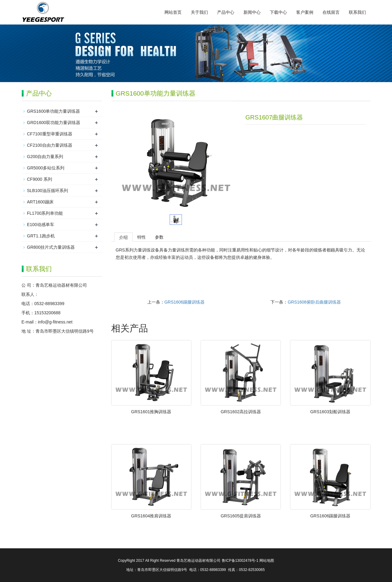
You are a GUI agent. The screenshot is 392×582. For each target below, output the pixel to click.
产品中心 (226, 12)
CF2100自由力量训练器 (50, 145)
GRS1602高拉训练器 (241, 412)
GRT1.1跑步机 (41, 236)
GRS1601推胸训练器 (151, 412)
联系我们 (357, 12)
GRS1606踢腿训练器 (185, 302)
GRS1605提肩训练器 (241, 516)
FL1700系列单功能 (45, 213)
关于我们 (199, 12)
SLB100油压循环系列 (47, 191)
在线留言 (331, 12)
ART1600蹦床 (40, 202)
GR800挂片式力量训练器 (51, 247)
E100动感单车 (41, 225)
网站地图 (267, 561)
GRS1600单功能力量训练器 (53, 111)
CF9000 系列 (40, 179)
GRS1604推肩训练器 (151, 516)
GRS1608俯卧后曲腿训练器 (314, 302)
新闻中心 (252, 12)
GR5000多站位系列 (46, 168)
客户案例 (305, 12)
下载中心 (278, 12)
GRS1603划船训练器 (330, 412)
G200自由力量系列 (45, 157)
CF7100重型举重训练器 (50, 134)
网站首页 (173, 12)
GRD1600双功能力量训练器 (54, 123)
